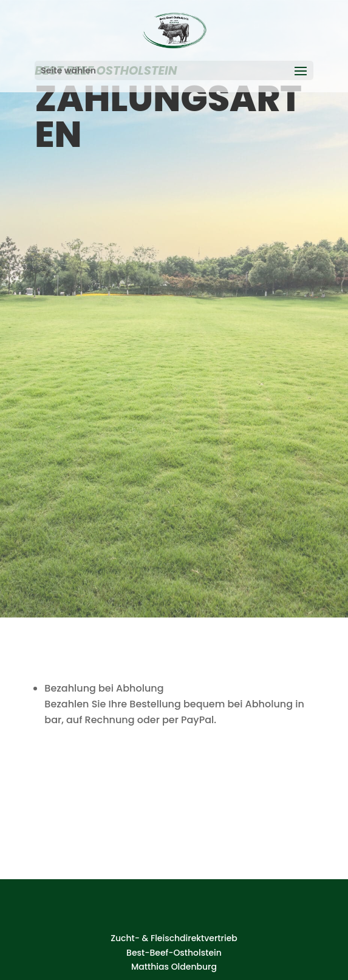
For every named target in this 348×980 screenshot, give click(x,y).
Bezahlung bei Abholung (104, 688)
